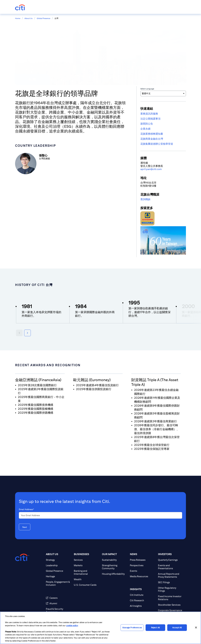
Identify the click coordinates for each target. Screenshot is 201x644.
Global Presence (43, 18)
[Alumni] (59, 603)
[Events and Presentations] (171, 567)
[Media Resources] (143, 576)
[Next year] (27, 333)
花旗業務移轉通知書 (152, 134)
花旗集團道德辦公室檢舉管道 (157, 144)
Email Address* (26, 509)
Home (18, 18)
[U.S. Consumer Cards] (87, 585)
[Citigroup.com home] (22, 557)
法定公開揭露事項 (150, 119)
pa (148, 169)
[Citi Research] (143, 600)
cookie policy (72, 626)
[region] (100, 628)
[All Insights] (143, 606)
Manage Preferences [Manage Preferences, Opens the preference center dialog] (132, 628)
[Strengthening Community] (115, 567)
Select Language (147, 89)
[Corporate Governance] (171, 610)
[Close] (196, 628)
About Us (29, 18)
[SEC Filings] (171, 582)
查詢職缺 (145, 199)
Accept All (177, 628)
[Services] (87, 560)
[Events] (143, 571)
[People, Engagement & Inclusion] (59, 583)
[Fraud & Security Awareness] (59, 610)
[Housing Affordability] (115, 574)
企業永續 (145, 129)
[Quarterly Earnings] (171, 560)
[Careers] (59, 598)
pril (144, 169)
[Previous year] (19, 333)
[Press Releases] (143, 560)
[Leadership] (59, 565)
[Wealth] (87, 579)
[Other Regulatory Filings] (171, 589)
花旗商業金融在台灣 (152, 139)
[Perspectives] (143, 565)
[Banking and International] (87, 572)
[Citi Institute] (143, 595)
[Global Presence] (59, 571)
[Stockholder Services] (171, 605)
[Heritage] (59, 576)
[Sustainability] (115, 560)
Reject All (155, 628)
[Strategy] (59, 560)
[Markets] (87, 565)
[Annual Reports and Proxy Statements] (171, 575)
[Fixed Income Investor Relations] (171, 598)
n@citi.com (155, 169)
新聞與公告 (147, 124)
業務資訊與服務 (149, 114)
